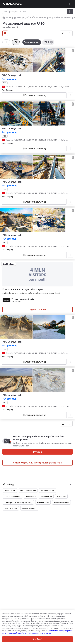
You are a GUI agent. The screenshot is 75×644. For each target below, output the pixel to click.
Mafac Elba (61, 497)
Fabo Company (7, 90)
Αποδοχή (38, 639)
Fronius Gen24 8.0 (29, 509)
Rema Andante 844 (61, 502)
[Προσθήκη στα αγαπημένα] (70, 95)
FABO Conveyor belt (12, 75)
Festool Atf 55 (46, 497)
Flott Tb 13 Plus (11, 508)
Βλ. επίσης (8, 484)
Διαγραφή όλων (32, 42)
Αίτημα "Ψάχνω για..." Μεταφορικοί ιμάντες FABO (37, 463)
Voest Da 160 (10, 491)
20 (63, 33)
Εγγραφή (37, 452)
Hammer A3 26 (43, 502)
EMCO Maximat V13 (28, 491)
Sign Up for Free (38, 310)
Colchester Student (13, 497)
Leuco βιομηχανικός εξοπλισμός (18, 502)
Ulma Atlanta (30, 497)
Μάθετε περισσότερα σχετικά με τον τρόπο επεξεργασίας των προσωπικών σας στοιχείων (37, 632)
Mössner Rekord (48, 491)
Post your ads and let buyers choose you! (23, 289)
